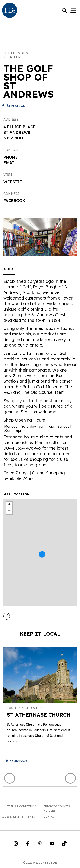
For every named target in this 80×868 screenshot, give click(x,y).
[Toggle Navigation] (73, 11)
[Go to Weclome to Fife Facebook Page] (28, 845)
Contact (50, 817)
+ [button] (9, 505)
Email (10, 163)
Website (13, 182)
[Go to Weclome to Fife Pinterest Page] (40, 845)
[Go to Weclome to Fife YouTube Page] (52, 845)
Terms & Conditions (22, 806)
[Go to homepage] (10, 11)
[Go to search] (64, 11)
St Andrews (16, 106)
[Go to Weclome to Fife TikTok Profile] (64, 845)
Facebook (14, 201)
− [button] (9, 511)
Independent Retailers (17, 55)
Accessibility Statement (19, 817)
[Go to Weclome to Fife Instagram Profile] (16, 845)
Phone (11, 157)
